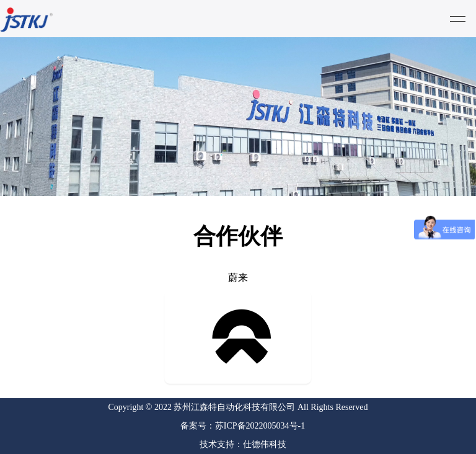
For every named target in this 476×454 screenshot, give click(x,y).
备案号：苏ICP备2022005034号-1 (243, 426)
